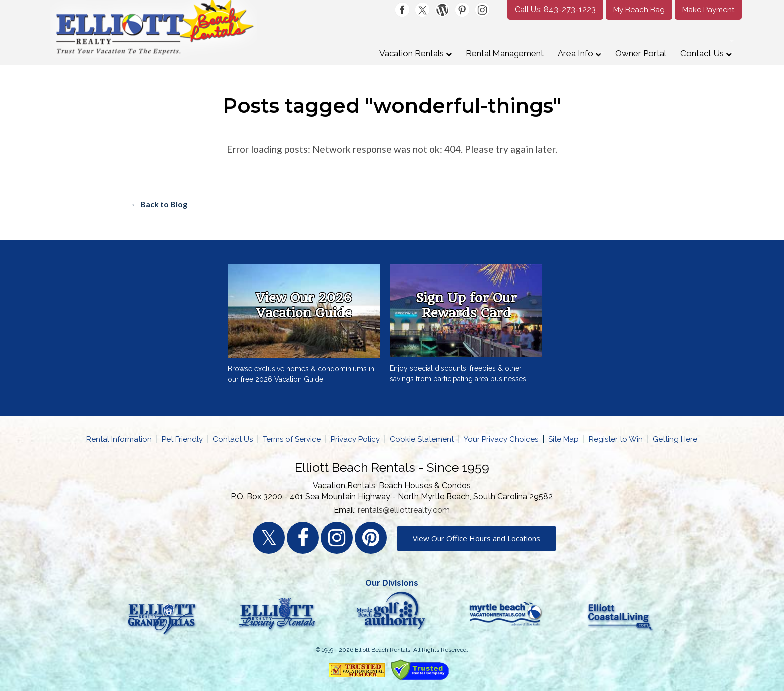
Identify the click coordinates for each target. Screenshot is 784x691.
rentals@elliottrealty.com (404, 510)
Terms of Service (292, 439)
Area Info (580, 53)
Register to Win (616, 439)
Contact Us (706, 53)
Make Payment (708, 10)
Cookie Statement (422, 439)
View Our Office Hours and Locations (477, 538)
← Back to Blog (159, 204)
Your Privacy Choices (501, 439)
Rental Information (119, 439)
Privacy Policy (355, 439)
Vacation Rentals (416, 53)
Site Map (564, 439)
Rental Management (505, 53)
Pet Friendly (182, 439)
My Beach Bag (639, 10)
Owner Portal (641, 53)
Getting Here (675, 439)
